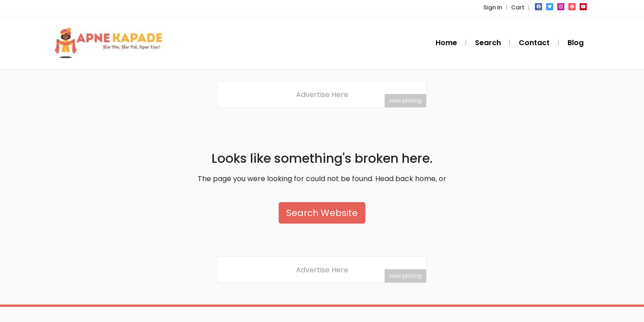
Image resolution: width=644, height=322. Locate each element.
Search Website (322, 213)
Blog (576, 43)
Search (488, 43)
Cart (518, 8)
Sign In (493, 8)
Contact (534, 43)
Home (446, 43)
